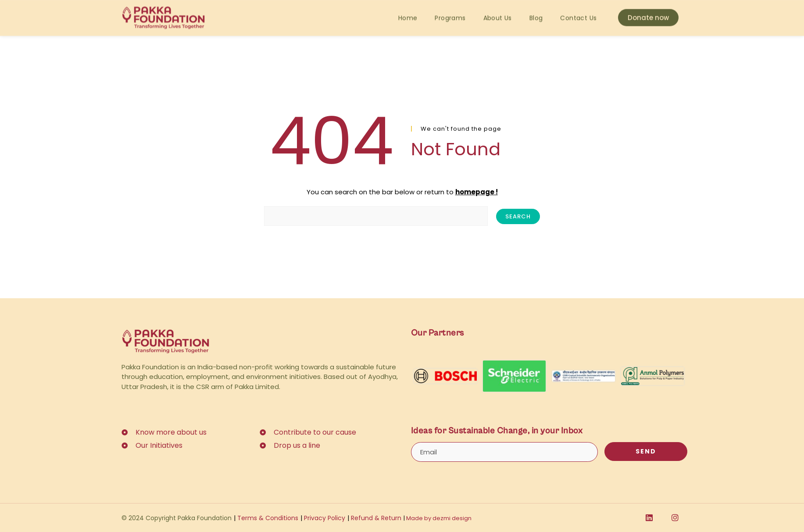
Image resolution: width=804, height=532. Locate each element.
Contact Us (578, 10)
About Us (498, 10)
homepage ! (477, 192)
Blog (536, 10)
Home (408, 10)
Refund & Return (374, 518)
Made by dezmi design (438, 518)
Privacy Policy (323, 518)
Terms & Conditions (266, 518)
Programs (450, 10)
